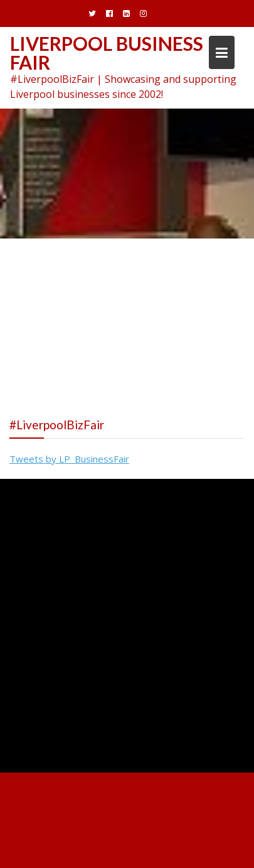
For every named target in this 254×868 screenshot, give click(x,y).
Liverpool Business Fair (107, 53)
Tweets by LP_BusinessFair (69, 459)
